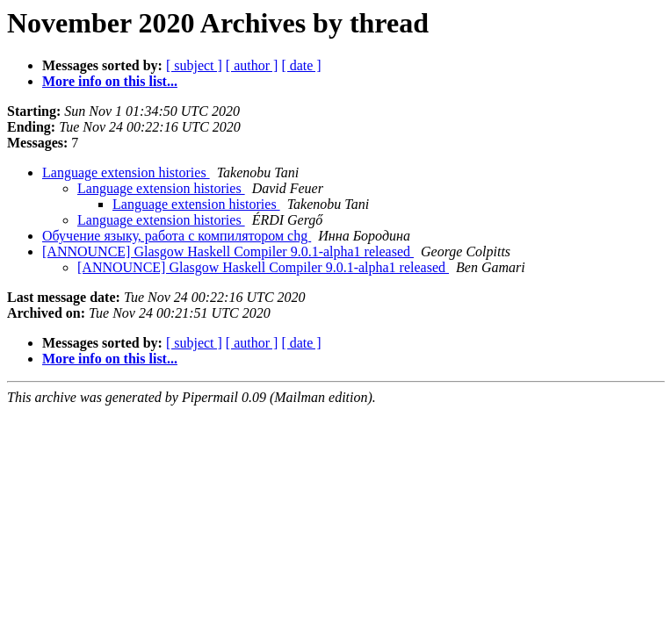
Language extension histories (126, 172)
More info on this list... (110, 81)
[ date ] (301, 65)
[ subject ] (194, 65)
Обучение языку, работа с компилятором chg (177, 236)
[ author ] (252, 65)
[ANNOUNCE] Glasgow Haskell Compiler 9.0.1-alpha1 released (228, 251)
